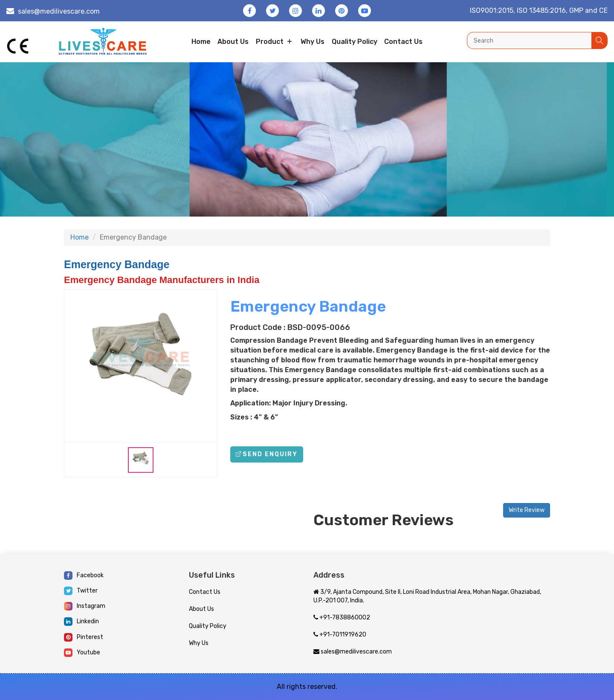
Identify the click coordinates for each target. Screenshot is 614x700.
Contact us (403, 42)
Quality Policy (355, 42)
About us (233, 42)
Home (201, 42)
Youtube (82, 653)
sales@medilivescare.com (59, 11)
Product (270, 42)
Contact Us (205, 592)
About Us (201, 609)
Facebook (84, 576)
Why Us (313, 42)
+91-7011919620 (340, 635)
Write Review (527, 510)
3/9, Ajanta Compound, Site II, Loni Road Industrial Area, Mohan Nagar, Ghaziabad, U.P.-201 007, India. (427, 596)
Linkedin (81, 622)
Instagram (85, 606)
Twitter (81, 591)
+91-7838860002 (342, 618)
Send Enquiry (267, 454)
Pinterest (84, 637)
